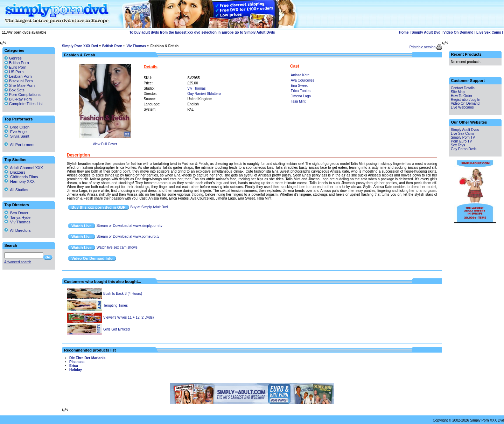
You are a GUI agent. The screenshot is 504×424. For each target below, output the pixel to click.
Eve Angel (16, 132)
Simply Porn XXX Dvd (80, 46)
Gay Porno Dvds (464, 149)
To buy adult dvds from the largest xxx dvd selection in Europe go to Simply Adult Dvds (202, 32)
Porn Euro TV (461, 141)
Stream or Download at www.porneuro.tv (128, 237)
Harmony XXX (19, 181)
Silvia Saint (17, 136)
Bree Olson (17, 127)
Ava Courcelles (303, 80)
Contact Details (463, 88)
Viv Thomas (136, 46)
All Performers (19, 145)
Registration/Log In (465, 100)
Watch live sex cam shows (117, 247)
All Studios (16, 190)
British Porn (112, 46)
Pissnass (77, 362)
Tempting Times (115, 305)
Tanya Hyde (17, 217)
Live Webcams (462, 107)
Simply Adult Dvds (465, 130)
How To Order (462, 96)
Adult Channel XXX (24, 168)
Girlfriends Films (21, 177)
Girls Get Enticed (117, 329)
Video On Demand (458, 32)
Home (404, 32)
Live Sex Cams (489, 32)
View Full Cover (105, 144)
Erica (73, 366)
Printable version (423, 47)
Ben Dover (16, 213)
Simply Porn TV (463, 137)
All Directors (17, 230)
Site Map (458, 92)
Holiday (76, 370)
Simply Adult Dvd (426, 32)
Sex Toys (458, 145)
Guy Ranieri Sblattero (204, 94)
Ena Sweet (299, 86)
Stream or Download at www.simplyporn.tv (129, 226)
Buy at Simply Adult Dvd (149, 207)
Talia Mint (298, 101)
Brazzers (15, 172)
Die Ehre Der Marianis (87, 358)
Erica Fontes (301, 91)
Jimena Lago (301, 96)
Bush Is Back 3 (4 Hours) (123, 294)
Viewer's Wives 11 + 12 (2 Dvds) (128, 317)
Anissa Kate (300, 75)
